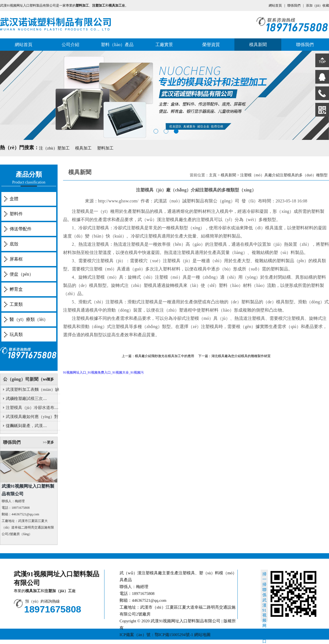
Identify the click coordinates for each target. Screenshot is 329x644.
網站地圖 (202, 635)
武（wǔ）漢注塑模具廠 (160, 220)
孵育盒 (16, 289)
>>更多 (48, 379)
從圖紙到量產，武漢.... (26, 426)
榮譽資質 (211, 45)
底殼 (14, 244)
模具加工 (83, 148)
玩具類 (16, 334)
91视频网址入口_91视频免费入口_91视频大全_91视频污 (103, 372)
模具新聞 (258, 45)
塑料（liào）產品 (117, 45)
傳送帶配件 (21, 229)
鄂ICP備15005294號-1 (174, 635)
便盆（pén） (22, 274)
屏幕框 (16, 259)
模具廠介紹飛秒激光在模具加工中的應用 (164, 356)
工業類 (16, 304)
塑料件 (16, 214)
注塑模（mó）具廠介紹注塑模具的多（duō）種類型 (284, 175)
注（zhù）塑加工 (54, 148)
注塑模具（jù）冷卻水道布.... (32, 408)
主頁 (213, 175)
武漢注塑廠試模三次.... (26, 399)
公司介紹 (70, 45)
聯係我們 (294, 5)
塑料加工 (105, 148)
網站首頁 (275, 5)
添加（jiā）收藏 (317, 5)
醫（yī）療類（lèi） (29, 319)
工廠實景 (164, 45)
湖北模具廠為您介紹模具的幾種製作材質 (241, 356)
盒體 (14, 199)
